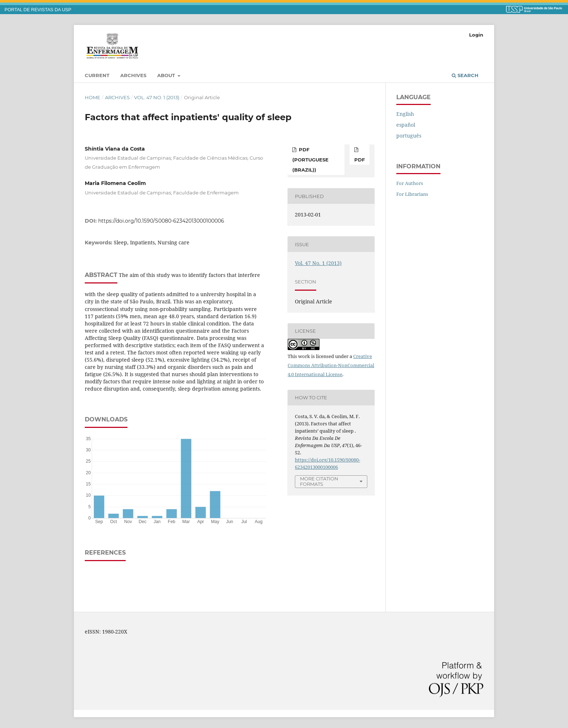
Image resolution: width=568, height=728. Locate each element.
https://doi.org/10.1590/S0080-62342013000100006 (161, 221)
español (406, 125)
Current (97, 75)
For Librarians (412, 194)
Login (476, 35)
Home (93, 97)
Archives (133, 75)
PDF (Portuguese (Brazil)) (310, 160)
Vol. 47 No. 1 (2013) (157, 97)
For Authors (410, 183)
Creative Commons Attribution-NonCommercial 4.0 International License (331, 365)
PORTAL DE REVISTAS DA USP (38, 10)
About (167, 75)
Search (465, 75)
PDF (360, 160)
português (409, 136)
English (405, 114)
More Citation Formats (319, 481)
